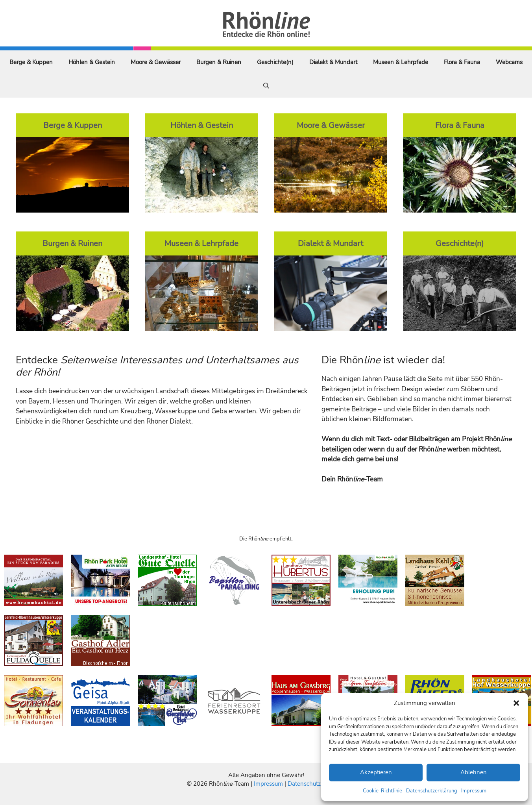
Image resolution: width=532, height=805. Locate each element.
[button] (516, 703)
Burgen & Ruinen (219, 62)
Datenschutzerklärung (432, 791)
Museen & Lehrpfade (401, 62)
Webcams (509, 62)
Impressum (474, 791)
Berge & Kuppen (31, 62)
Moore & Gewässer (156, 62)
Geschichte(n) (275, 62)
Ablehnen (474, 772)
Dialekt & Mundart (333, 62)
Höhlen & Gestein (92, 62)
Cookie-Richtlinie (382, 791)
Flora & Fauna (462, 62)
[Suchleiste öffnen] (266, 86)
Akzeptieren (376, 772)
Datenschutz (304, 784)
